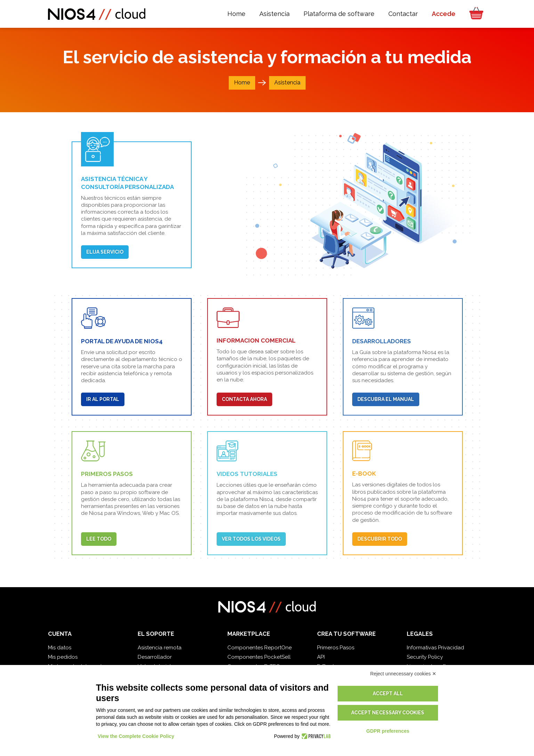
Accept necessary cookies (388, 713)
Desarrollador (155, 657)
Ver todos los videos (251, 539)
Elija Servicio (105, 252)
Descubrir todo (380, 539)
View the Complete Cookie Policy (136, 736)
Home (242, 83)
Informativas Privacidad (435, 648)
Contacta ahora (244, 399)
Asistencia (287, 83)
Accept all (388, 693)
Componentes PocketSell (259, 657)
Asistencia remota (160, 648)
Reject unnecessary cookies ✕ (403, 674)
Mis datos (60, 648)
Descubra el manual (386, 399)
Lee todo (99, 539)
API (321, 657)
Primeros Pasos (336, 648)
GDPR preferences (388, 731)
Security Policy (425, 657)
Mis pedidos (63, 657)
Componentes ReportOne (260, 648)
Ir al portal (103, 399)
